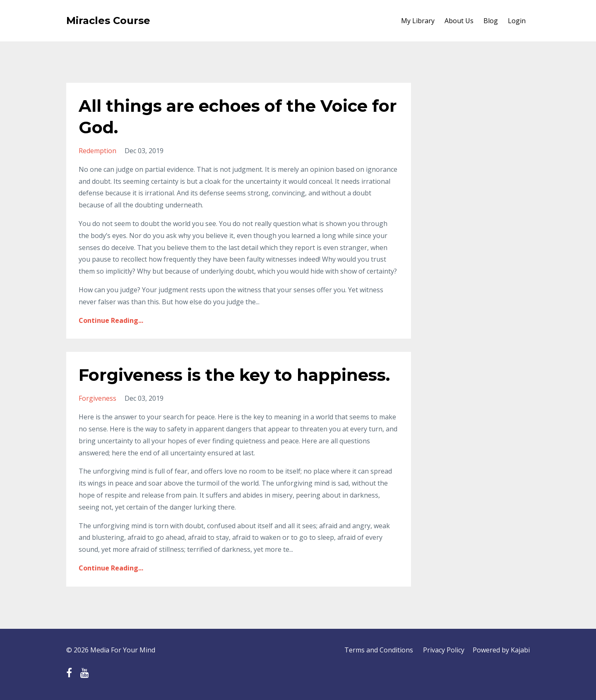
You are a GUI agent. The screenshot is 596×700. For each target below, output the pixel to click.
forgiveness (97, 398)
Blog (491, 21)
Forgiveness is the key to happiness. (234, 375)
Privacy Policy (444, 650)
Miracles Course (108, 20)
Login (517, 21)
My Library (418, 21)
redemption (97, 151)
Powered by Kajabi (501, 650)
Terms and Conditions (379, 650)
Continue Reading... (111, 320)
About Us (459, 21)
